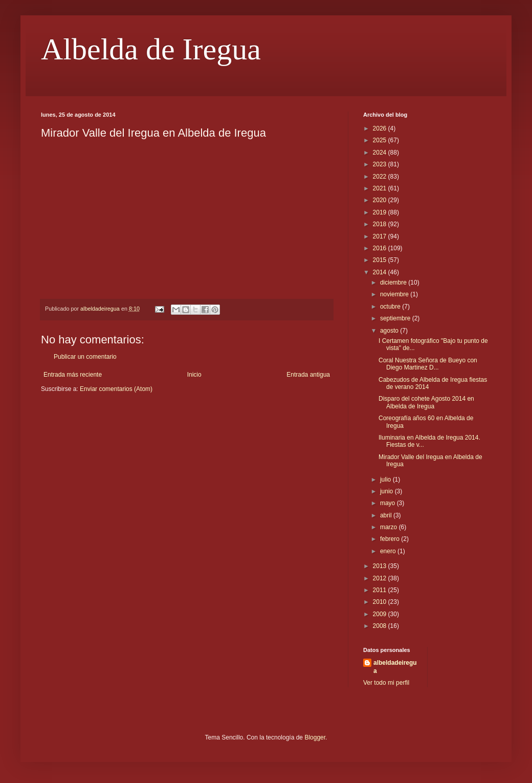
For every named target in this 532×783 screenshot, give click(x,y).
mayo (389, 503)
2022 (381, 177)
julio (386, 480)
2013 (381, 566)
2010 (381, 602)
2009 (381, 614)
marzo (390, 527)
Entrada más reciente (73, 375)
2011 (381, 590)
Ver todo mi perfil (386, 683)
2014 (381, 272)
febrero (391, 539)
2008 (381, 626)
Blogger (315, 737)
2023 (381, 164)
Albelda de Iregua (151, 49)
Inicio (194, 375)
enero (389, 551)
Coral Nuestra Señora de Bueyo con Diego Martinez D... (428, 364)
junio (387, 491)
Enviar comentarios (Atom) (116, 389)
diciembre (394, 282)
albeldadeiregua (395, 667)
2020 (381, 200)
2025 (381, 140)
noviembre (395, 294)
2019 (381, 212)
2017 (381, 236)
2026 (381, 128)
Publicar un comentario (85, 357)
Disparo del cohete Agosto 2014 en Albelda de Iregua (426, 402)
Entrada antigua (308, 375)
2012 (381, 578)
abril (387, 515)
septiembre (396, 318)
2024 (381, 153)
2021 (381, 188)
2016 (381, 248)
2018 (381, 224)
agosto (390, 331)
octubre (391, 307)
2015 (381, 260)
